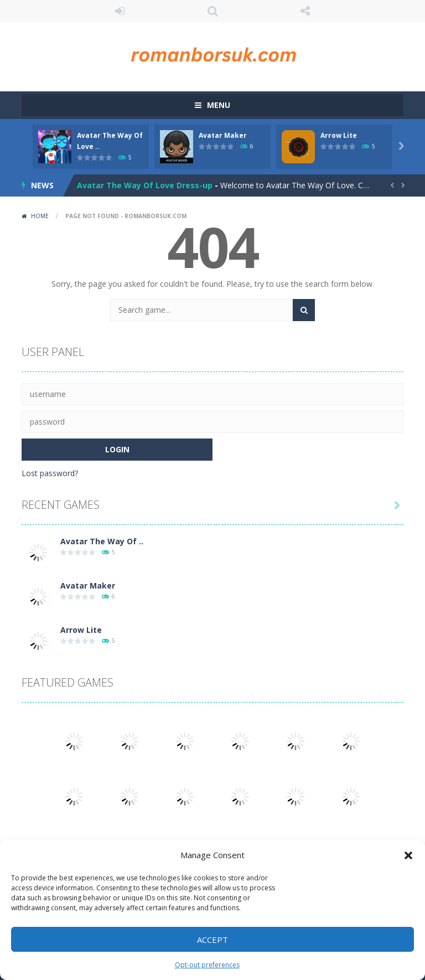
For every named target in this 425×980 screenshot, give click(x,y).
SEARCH (212, 11)
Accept (212, 940)
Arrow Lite (339, 135)
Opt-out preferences (207, 965)
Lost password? (50, 473)
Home (40, 216)
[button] (408, 855)
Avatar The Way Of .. (102, 541)
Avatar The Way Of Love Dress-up (145, 185)
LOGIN (120, 11)
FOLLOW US (305, 11)
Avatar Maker (223, 135)
